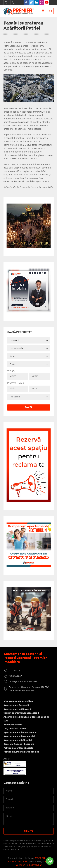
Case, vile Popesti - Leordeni (19, 744)
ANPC (7, 759)
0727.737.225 (7, 2)
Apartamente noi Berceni (17, 709)
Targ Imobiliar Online (15, 729)
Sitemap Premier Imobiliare (18, 701)
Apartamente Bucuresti (16, 705)
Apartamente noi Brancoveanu (20, 733)
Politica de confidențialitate (18, 748)
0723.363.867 (14, 2)
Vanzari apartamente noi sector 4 (21, 713)
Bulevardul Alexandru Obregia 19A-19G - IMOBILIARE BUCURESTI (30, 689)
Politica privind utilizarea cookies (21, 752)
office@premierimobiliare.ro (24, 682)
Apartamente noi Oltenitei (18, 740)
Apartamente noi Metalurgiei (19, 736)
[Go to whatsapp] (50, 861)
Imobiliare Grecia (13, 725)
